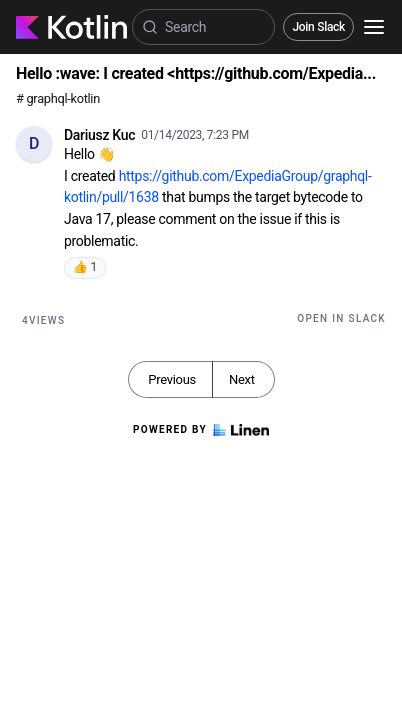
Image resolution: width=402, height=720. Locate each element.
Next (242, 379)
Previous (172, 379)
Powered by (201, 430)
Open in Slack (341, 318)
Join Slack (318, 27)
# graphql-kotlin (58, 98)
